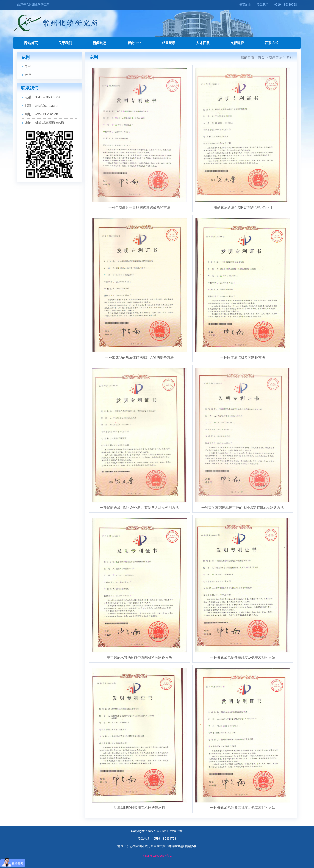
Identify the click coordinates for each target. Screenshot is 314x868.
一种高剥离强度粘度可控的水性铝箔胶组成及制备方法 (243, 508)
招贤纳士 (245, 5)
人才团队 (203, 43)
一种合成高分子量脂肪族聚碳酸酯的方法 (139, 207)
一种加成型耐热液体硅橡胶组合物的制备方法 (139, 357)
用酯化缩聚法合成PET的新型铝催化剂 (243, 207)
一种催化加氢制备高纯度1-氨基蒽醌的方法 (243, 657)
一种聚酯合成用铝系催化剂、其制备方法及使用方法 (139, 508)
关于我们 (65, 43)
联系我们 (263, 5)
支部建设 (237, 43)
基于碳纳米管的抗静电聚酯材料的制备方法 (139, 657)
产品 (28, 75)
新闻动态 (100, 43)
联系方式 (272, 43)
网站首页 (31, 43)
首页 (261, 57)
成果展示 (169, 43)
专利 (28, 66)
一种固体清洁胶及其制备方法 (243, 357)
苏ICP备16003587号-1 (157, 856)
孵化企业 (134, 43)
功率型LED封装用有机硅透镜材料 (139, 808)
